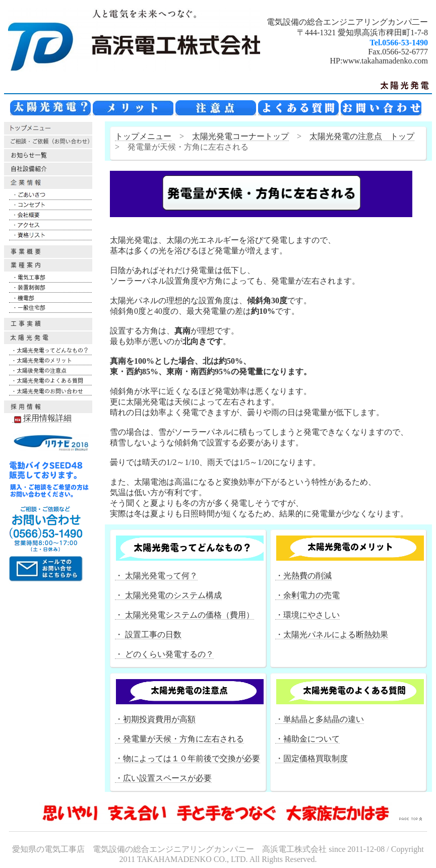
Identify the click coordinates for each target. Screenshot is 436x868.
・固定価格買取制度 (312, 758)
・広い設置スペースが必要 (163, 778)
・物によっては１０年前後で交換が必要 (188, 758)
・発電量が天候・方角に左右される (179, 739)
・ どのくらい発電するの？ (164, 654)
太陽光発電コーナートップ (240, 136)
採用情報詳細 (42, 418)
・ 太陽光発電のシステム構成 (168, 595)
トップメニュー (143, 136)
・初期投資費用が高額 (155, 719)
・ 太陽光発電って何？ (156, 576)
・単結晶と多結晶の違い (320, 719)
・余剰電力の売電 (307, 595)
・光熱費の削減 (303, 576)
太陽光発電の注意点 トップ (362, 136)
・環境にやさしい (307, 615)
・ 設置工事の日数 (148, 635)
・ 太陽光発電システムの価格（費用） (184, 615)
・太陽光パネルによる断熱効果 (332, 635)
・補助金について (307, 739)
